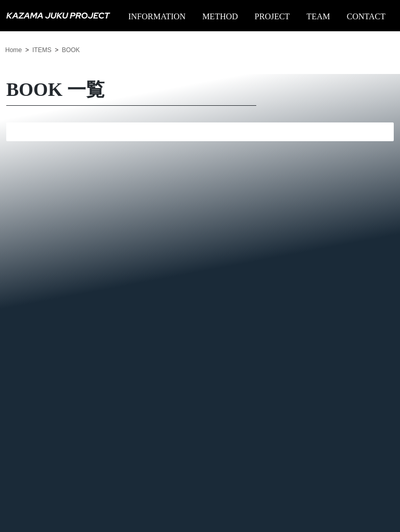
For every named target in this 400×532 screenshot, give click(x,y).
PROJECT (272, 16)
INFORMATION (157, 16)
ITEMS (42, 50)
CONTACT (366, 16)
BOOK (71, 50)
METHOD (220, 16)
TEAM (318, 16)
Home (14, 50)
